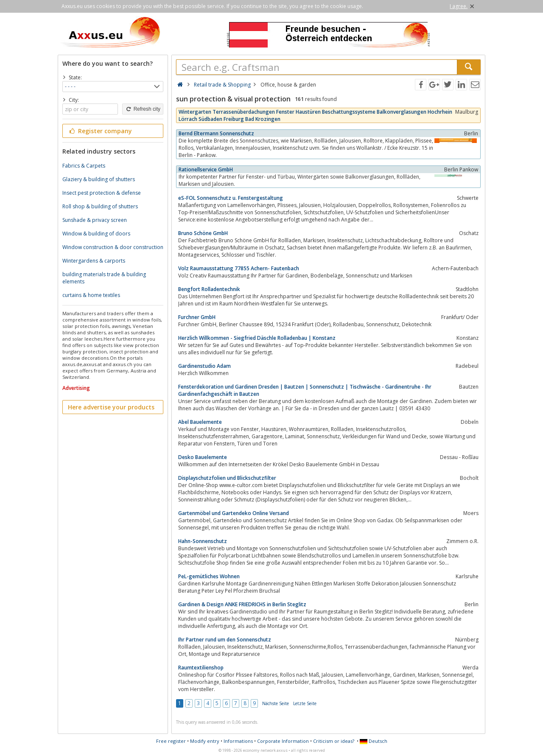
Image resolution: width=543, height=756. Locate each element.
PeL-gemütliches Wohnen (209, 576)
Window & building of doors (96, 234)
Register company (100, 131)
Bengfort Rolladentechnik (209, 289)
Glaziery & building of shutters (99, 179)
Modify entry (205, 741)
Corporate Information (283, 741)
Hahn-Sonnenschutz (203, 541)
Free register (171, 741)
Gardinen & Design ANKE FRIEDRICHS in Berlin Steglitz (242, 604)
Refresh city (143, 109)
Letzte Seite (305, 703)
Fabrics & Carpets (84, 166)
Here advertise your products (111, 407)
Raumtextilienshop (201, 668)
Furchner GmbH (197, 317)
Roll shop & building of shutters (100, 206)
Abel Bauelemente (200, 422)
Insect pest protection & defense (102, 193)
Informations (238, 741)
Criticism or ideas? (334, 741)
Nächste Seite (276, 703)
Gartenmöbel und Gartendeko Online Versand (234, 513)
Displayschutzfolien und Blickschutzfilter (227, 478)
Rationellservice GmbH (206, 169)
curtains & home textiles (91, 295)
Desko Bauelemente (203, 457)
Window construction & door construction (113, 247)
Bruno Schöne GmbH (203, 233)
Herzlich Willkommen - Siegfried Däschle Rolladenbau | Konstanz (257, 338)
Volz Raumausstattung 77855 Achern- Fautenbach (239, 268)
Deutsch (374, 741)
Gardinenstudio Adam (204, 366)
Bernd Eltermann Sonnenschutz (216, 133)
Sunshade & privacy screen (95, 220)
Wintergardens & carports (94, 261)
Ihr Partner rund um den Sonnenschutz (225, 640)
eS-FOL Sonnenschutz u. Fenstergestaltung (231, 198)
